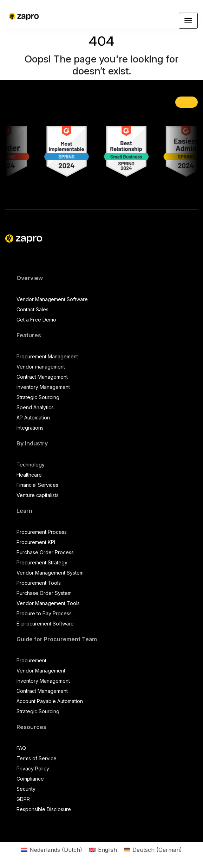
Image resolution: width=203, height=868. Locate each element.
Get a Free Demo (36, 320)
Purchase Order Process (45, 552)
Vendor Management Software (52, 299)
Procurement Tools (39, 583)
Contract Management (42, 377)
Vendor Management (41, 671)
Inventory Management (43, 387)
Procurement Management (47, 356)
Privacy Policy (33, 768)
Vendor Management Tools (48, 603)
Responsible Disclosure (44, 809)
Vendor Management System (50, 573)
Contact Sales (32, 309)
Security (26, 789)
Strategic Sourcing (38, 397)
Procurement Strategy (42, 562)
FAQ (21, 748)
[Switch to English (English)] (103, 850)
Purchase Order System (44, 593)
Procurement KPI (36, 542)
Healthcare (29, 475)
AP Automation (33, 418)
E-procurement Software (45, 624)
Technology (31, 465)
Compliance (30, 779)
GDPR (23, 799)
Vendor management (41, 367)
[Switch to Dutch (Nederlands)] (52, 850)
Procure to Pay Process (44, 613)
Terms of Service (37, 758)
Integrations (30, 428)
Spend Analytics (35, 407)
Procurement (31, 660)
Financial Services (37, 485)
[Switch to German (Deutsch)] (153, 850)
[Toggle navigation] (188, 21)
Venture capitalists (38, 495)
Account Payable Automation (50, 701)
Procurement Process (42, 532)
